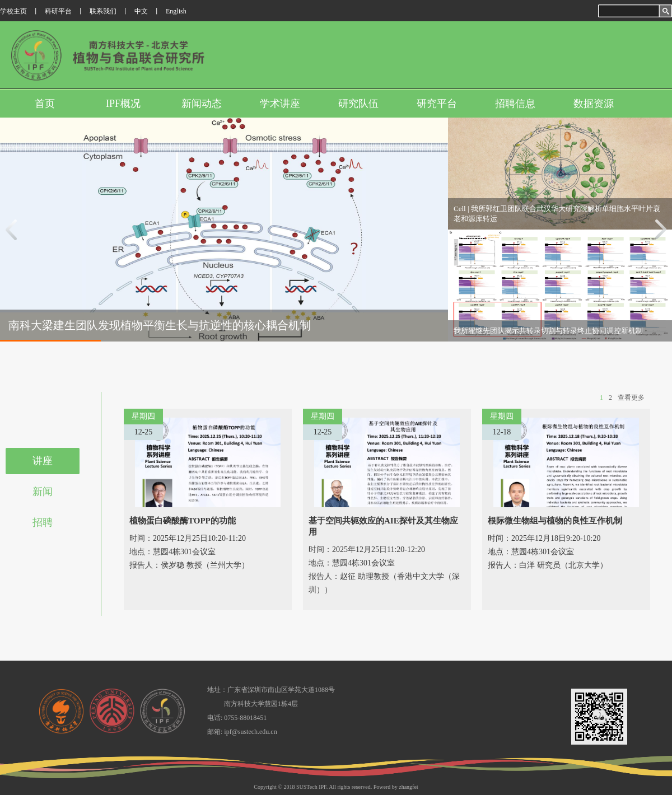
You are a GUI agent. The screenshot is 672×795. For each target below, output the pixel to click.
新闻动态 (202, 104)
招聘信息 (515, 104)
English (176, 11)
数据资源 (594, 104)
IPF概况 (123, 104)
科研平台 (58, 11)
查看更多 (631, 397)
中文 (141, 11)
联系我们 (103, 11)
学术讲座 (280, 104)
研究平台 (437, 104)
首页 (45, 104)
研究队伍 (358, 104)
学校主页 (13, 11)
